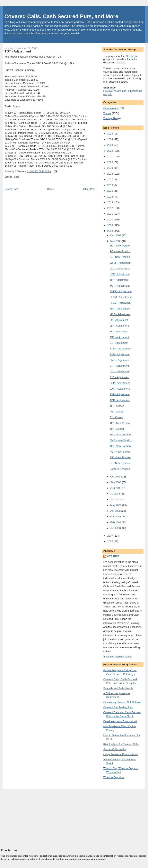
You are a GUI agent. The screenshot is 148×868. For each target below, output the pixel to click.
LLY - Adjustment (119, 326)
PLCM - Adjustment (121, 297)
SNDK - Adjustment (121, 291)
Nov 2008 (116, 241)
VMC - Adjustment (120, 268)
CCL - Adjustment (120, 371)
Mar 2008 (116, 517)
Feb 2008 (116, 522)
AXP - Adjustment (120, 394)
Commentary (110, 108)
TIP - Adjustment (119, 280)
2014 (111, 197)
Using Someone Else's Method (121, 754)
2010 (111, 220)
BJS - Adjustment (119, 377)
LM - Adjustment (119, 320)
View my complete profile (117, 656)
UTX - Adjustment (120, 274)
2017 (111, 179)
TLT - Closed (117, 406)
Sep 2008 (116, 482)
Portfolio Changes (120, 469)
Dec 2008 (116, 235)
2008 (111, 231)
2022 (111, 151)
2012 (111, 208)
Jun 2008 (116, 499)
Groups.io (131, 56)
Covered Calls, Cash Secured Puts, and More (61, 16)
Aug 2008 (116, 488)
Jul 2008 (115, 494)
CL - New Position (120, 257)
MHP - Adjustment (120, 309)
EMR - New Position (121, 440)
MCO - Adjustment (120, 314)
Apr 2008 (116, 511)
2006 (111, 541)
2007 (111, 536)
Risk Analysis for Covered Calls (121, 744)
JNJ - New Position (120, 457)
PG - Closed (117, 412)
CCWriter (113, 556)
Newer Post (11, 189)
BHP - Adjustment (120, 383)
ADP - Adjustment (120, 400)
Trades (16, 177)
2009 (111, 225)
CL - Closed (116, 417)
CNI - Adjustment (119, 366)
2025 (111, 134)
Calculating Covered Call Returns (122, 702)
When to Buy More (114, 777)
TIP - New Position (120, 434)
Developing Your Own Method (120, 721)
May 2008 (116, 505)
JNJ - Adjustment (119, 337)
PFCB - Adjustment (121, 303)
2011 (111, 214)
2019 (111, 168)
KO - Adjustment (119, 332)
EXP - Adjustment (120, 354)
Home (51, 189)
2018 (111, 174)
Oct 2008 (116, 477)
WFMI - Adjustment (121, 263)
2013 (111, 202)
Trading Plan (110, 118)
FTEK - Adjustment (120, 349)
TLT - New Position (120, 246)
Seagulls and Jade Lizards (118, 688)
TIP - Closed (117, 429)
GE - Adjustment (119, 343)
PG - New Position (120, 251)
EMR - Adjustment (120, 360)
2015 (111, 191)
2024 (111, 139)
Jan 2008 (116, 528)
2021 (111, 157)
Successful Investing (115, 749)
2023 (111, 145)
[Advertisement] (30, 818)
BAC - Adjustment (120, 389)
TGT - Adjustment (18, 51)
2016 (111, 185)
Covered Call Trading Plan (118, 707)
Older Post (89, 189)
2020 (111, 162)
